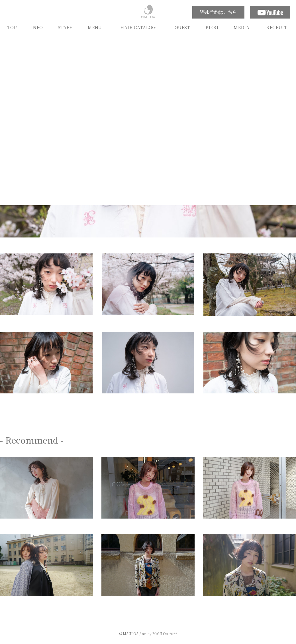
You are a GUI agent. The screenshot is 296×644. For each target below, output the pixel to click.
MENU (95, 27)
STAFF (65, 27)
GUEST (182, 27)
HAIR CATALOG (138, 27)
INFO (37, 27)
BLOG (212, 27)
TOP (12, 27)
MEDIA (241, 27)
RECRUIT (277, 27)
